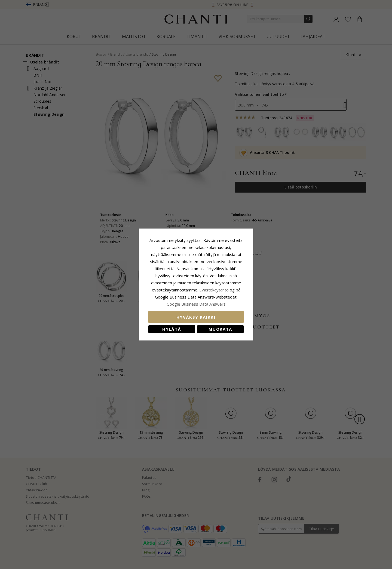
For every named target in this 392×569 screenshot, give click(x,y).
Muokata (220, 329)
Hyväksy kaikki (196, 317)
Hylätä (172, 329)
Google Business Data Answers (196, 304)
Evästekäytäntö (214, 290)
